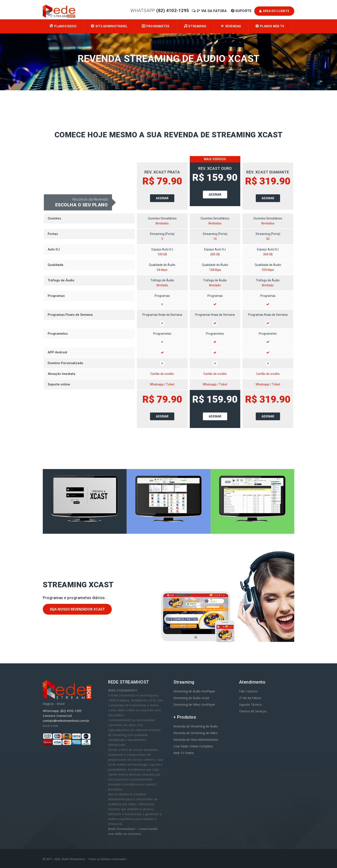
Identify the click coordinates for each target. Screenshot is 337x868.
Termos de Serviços (253, 711)
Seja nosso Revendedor (77, 609)
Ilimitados (162, 223)
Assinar (162, 198)
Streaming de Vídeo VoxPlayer (194, 705)
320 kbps (268, 270)
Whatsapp (157, 384)
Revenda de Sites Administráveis (196, 740)
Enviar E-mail (50, 726)
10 (215, 239)
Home (242, 75)
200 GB (215, 254)
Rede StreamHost (73, 859)
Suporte (242, 11)
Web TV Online (184, 753)
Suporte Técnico (250, 705)
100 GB (162, 254)
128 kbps (215, 270)
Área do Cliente (274, 11)
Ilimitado (162, 285)
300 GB (268, 254)
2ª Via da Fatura (210, 11)
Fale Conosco (249, 691)
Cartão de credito (162, 374)
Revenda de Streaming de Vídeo (196, 733)
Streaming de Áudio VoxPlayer (194, 691)
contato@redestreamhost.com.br (66, 721)
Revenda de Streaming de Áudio (196, 726)
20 (268, 239)
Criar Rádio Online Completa (193, 746)
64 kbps (162, 270)
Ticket (170, 384)
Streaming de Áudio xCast (191, 698)
